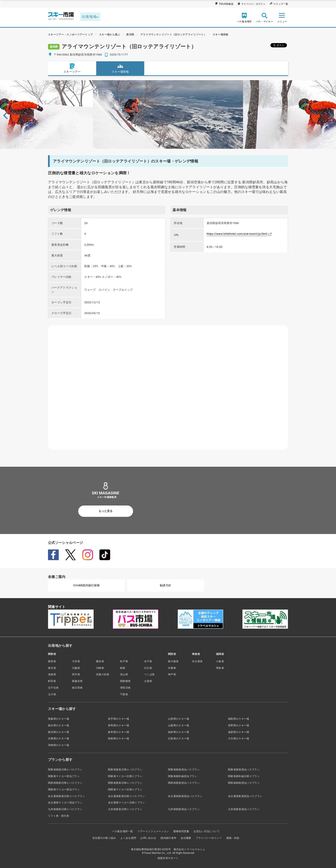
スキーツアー (72, 68)
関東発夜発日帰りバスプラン (125, 770)
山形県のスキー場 (179, 719)
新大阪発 (173, 661)
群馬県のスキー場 (119, 725)
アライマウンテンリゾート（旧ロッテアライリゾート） (173, 35)
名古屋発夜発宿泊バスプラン (245, 796)
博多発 (220, 668)
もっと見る (106, 511)
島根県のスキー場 (119, 739)
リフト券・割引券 (59, 816)
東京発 (52, 668)
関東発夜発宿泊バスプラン (244, 770)
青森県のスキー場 (59, 719)
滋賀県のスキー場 (239, 732)
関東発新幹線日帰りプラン (244, 776)
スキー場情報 (220, 35)
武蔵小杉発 (103, 674)
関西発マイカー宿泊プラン (64, 790)
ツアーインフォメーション (153, 831)
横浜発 (100, 661)
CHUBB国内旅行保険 (86, 585)
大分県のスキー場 (239, 739)
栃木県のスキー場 (59, 725)
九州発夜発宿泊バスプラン (244, 809)
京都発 (172, 668)
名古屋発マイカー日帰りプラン (126, 803)
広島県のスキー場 (179, 739)
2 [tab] (170, 144)
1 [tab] (166, 144)
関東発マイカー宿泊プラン (64, 776)
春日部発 (77, 688)
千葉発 (124, 694)
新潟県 (130, 35)
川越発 (76, 668)
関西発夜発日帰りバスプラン (125, 783)
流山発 (124, 674)
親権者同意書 (181, 831)
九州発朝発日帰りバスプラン (65, 809)
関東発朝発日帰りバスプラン (65, 770)
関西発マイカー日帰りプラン (125, 790)
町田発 (52, 681)
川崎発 (100, 668)
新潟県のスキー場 (59, 732)
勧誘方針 (166, 585)
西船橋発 (125, 681)
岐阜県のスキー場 (119, 732)
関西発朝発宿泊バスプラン (244, 783)
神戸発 (172, 674)
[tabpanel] (168, 114)
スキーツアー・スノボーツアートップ (70, 35)
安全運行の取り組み (104, 838)
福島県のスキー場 (239, 719)
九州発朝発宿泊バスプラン (184, 809)
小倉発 (220, 661)
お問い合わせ (148, 838)
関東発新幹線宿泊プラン (183, 776)
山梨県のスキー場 (179, 725)
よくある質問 (128, 838)
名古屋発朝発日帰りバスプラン (66, 796)
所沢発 (76, 674)
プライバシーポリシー (209, 838)
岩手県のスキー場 (119, 719)
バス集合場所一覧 (122, 831)
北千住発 (53, 688)
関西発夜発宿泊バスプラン (184, 783)
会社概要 (186, 838)
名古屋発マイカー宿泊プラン (65, 803)
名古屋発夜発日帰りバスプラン (126, 796)
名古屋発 (197, 661)
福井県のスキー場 (179, 732)
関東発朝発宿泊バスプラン (184, 770)
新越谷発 (77, 681)
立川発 (52, 694)
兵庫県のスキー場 (59, 739)
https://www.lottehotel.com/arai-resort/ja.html (237, 234)
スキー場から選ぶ (110, 35)
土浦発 (148, 681)
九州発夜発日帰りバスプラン (125, 809)
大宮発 (76, 661)
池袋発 (52, 674)
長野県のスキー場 (239, 725)
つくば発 (149, 674)
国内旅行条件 (168, 838)
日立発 (148, 668)
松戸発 (124, 661)
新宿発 (52, 661)
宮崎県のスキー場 (59, 745)
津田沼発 (125, 688)
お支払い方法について (207, 831)
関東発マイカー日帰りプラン (125, 776)
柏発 (123, 668)
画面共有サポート (168, 858)
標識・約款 (233, 838)
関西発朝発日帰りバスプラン (65, 783)
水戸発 (148, 661)
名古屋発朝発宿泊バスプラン (185, 796)
